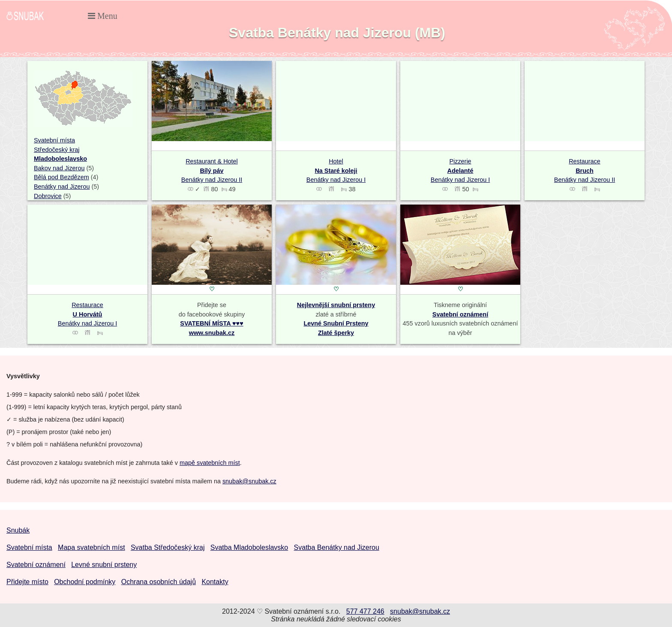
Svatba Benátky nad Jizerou (337, 547)
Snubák (18, 530)
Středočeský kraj (57, 150)
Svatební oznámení (460, 314)
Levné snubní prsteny (104, 565)
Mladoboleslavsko (60, 159)
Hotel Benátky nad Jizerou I (336, 170)
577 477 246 (365, 611)
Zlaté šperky (336, 333)
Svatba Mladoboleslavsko (249, 547)
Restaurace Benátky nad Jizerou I (87, 314)
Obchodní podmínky (85, 582)
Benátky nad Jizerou (62, 187)
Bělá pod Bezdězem (61, 177)
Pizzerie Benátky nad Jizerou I (460, 170)
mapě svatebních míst (210, 463)
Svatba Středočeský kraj (168, 547)
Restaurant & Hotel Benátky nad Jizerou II (212, 170)
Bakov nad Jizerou (59, 168)
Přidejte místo (27, 582)
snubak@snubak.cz (249, 481)
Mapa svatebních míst (91, 547)
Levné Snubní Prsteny (336, 323)
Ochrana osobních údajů (159, 582)
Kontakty (215, 582)
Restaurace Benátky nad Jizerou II (585, 170)
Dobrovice (48, 196)
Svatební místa (54, 140)
